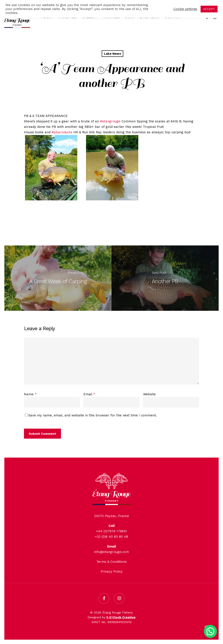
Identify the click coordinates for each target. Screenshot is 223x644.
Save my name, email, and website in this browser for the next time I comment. (93, 415)
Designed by (111, 617)
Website (149, 394)
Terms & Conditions (111, 562)
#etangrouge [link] (110, 121)
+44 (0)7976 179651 (111, 531)
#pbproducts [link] (62, 132)
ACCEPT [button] (209, 9)
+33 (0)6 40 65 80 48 (111, 537)
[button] (210, 631)
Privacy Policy (112, 571)
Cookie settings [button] (185, 9)
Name (30, 394)
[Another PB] (165, 278)
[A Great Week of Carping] (58, 278)
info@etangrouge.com (111, 552)
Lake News (112, 54)
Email (89, 394)
